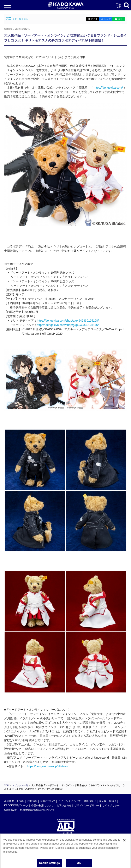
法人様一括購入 (108, 801)
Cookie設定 (10, 810)
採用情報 (32, 801)
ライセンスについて (70, 801)
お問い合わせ (64, 806)
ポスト (94, 19)
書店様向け (90, 801)
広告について (48, 801)
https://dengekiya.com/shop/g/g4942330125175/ (68, 325)
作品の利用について (42, 806)
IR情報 (21, 801)
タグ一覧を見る (17, 19)
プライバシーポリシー (87, 806)
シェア (107, 19)
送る (120, 19)
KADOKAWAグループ (16, 806)
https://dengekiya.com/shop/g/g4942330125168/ (68, 321)
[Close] (124, 841)
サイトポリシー (111, 806)
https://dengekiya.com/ (108, 88)
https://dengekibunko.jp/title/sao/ (48, 766)
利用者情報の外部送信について (37, 810)
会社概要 (9, 801)
